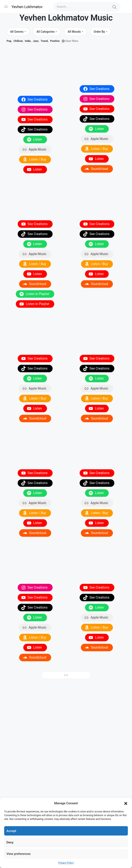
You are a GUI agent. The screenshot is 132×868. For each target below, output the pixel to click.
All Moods (74, 32)
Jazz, (36, 41)
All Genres (17, 32)
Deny (10, 842)
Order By (99, 32)
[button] (126, 803)
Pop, (9, 41)
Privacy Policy (66, 863)
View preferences (19, 854)
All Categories (46, 32)
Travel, (45, 41)
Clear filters (72, 41)
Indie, (28, 41)
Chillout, (18, 41)
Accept (11, 831)
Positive (55, 41)
